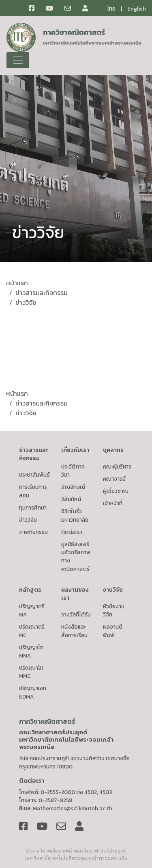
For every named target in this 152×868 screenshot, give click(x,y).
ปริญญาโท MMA (31, 651)
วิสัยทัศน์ (71, 499)
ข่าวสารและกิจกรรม (42, 293)
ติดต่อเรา (72, 532)
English (137, 9)
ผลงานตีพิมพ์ (113, 631)
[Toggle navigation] (18, 60)
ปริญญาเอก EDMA (33, 692)
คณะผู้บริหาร (117, 467)
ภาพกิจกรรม (33, 532)
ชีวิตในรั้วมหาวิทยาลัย (75, 515)
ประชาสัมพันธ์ (34, 475)
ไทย (111, 9)
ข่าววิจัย (26, 302)
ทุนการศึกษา (33, 508)
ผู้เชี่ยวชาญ (116, 491)
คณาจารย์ (114, 479)
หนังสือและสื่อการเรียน (74, 631)
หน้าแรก (17, 283)
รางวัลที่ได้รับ (76, 614)
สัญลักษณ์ (73, 487)
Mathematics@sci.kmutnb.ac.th (73, 808)
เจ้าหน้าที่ (113, 503)
